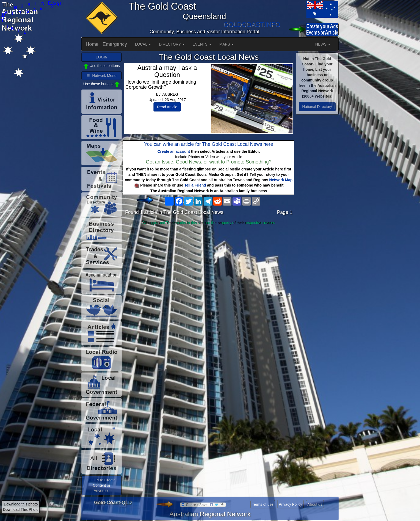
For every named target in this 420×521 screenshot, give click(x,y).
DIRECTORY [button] (172, 44)
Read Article (167, 107)
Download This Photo (21, 509)
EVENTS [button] (202, 44)
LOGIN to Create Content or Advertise (101, 485)
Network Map (281, 180)
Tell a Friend (195, 185)
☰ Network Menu (101, 76)
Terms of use (263, 504)
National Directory (317, 107)
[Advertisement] (209, 269)
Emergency (115, 44)
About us (315, 504)
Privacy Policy (290, 504)
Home (92, 44)
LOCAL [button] (143, 44)
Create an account (174, 151)
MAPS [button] (227, 44)
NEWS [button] (323, 44)
